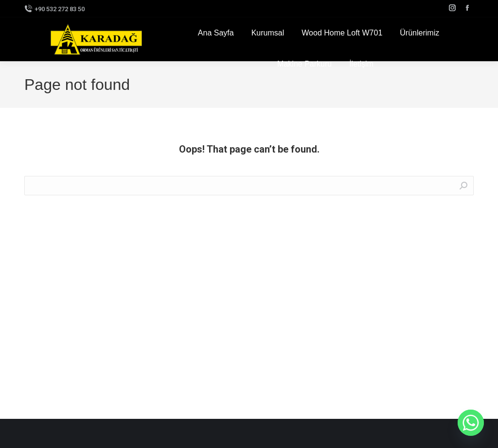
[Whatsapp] (471, 423)
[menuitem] (216, 33)
